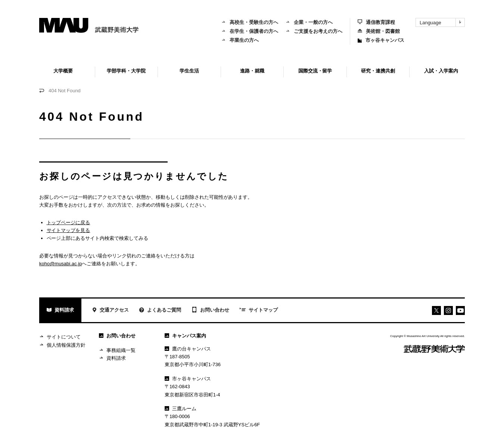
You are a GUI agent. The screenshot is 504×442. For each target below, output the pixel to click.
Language (442, 22)
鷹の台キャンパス (188, 349)
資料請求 (60, 311)
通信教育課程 (376, 22)
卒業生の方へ (240, 40)
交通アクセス (110, 311)
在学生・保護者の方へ (250, 31)
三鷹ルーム (181, 409)
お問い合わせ (210, 310)
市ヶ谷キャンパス (381, 40)
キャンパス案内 (185, 336)
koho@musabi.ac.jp (60, 264)
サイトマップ (259, 310)
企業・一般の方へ (309, 22)
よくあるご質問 (160, 311)
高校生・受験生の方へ (250, 22)
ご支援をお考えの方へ (314, 31)
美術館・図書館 (379, 31)
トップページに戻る (69, 222)
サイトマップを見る (69, 230)
